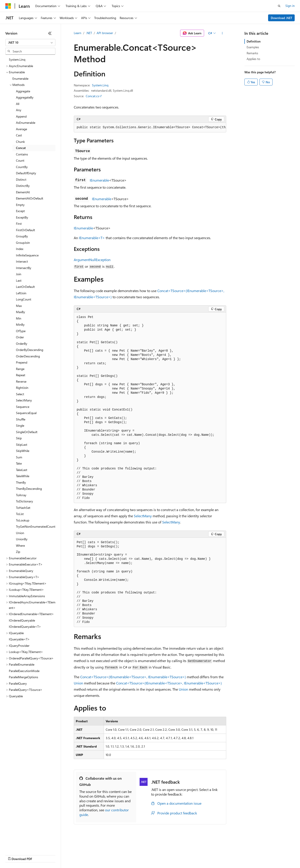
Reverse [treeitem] (21, 381)
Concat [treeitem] (21, 148)
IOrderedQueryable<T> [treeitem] (25, 627)
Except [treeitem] (20, 211)
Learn (78, 33)
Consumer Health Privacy (127, 855)
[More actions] (222, 33)
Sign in (290, 6)
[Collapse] (50, 33)
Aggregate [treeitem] (23, 91)
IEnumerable (99, 180)
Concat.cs (92, 96)
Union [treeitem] (20, 533)
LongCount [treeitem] (24, 299)
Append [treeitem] (21, 116)
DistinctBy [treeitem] (23, 186)
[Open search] (279, 6)
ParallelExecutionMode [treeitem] (24, 671)
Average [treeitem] (21, 129)
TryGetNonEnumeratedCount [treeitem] (36, 526)
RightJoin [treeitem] (22, 388)
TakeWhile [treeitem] (23, 476)
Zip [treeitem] (18, 552)
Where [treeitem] (20, 545)
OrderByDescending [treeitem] (30, 350)
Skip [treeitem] (19, 438)
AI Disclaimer (14, 855)
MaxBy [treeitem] (20, 312)
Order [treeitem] (20, 337)
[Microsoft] (8, 6)
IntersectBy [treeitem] (24, 268)
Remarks (252, 53)
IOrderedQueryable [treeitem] (22, 620)
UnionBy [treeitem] (22, 539)
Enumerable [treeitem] (20, 78)
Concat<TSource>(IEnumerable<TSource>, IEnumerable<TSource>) (133, 677)
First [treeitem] (19, 224)
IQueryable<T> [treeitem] (19, 639)
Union (78, 683)
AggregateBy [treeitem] (25, 97)
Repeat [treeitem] (21, 375)
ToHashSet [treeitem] (23, 508)
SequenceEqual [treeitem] (26, 413)
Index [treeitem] (20, 249)
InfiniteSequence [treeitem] (27, 255)
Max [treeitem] (19, 306)
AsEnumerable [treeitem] (26, 123)
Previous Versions (40, 855)
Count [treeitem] (20, 160)
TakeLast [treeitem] (22, 470)
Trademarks (184, 855)
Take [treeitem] (19, 463)
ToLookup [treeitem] (23, 520)
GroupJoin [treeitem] (23, 243)
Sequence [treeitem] (23, 407)
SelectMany (143, 516)
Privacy (97, 855)
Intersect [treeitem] (22, 261)
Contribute (79, 855)
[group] (150, 128)
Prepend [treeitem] (22, 362)
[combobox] (30, 43)
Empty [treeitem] (20, 205)
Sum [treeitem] (19, 457)
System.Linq (100, 85)
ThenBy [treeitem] (21, 482)
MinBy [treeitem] (20, 325)
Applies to (253, 59)
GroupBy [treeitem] (22, 236)
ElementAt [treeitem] (23, 192)
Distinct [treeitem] (21, 179)
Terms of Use (162, 855)
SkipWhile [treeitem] (23, 451)
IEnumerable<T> (92, 238)
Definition (254, 41)
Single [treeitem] (20, 425)
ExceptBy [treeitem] (22, 217)
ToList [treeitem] (20, 514)
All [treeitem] (18, 104)
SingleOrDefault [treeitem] (27, 432)
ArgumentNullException (92, 260)
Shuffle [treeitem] (21, 419)
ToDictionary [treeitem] (24, 501)
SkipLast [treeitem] (22, 445)
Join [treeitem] (19, 274)
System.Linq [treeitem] (17, 59)
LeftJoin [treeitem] (21, 293)
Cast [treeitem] (19, 135)
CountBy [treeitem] (22, 167)
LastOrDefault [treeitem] (25, 287)
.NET (89, 33)
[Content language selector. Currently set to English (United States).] (26, 844)
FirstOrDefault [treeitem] (25, 230)
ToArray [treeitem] (21, 495)
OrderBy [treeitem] (22, 344)
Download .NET (281, 18)
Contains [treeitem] (22, 154)
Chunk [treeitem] (20, 142)
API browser (105, 33)
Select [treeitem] (20, 394)
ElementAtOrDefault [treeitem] (30, 198)
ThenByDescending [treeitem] (29, 489)
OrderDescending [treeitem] (28, 356)
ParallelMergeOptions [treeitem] (23, 677)
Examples (253, 47)
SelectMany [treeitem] (24, 400)
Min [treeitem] (19, 318)
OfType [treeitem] (21, 331)
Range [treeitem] (20, 369)
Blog (60, 855)
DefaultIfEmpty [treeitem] (26, 173)
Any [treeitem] (19, 110)
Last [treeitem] (19, 280)
